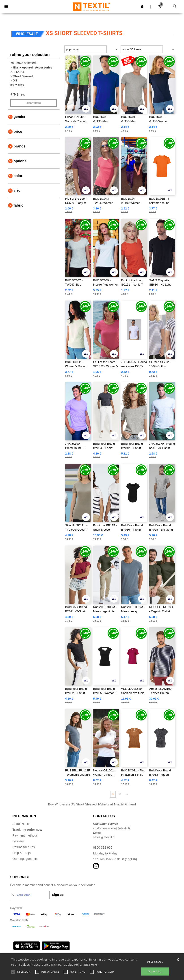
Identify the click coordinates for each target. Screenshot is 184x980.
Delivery (18, 841)
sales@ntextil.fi (104, 837)
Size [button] (17, 191)
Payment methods (25, 835)
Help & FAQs (22, 853)
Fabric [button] (19, 205)
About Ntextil (21, 824)
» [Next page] (127, 794)
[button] (142, 6)
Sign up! (58, 895)
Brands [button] (20, 146)
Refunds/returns (24, 847)
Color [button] (18, 176)
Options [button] (20, 161)
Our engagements (25, 859)
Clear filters (34, 103)
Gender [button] (20, 117)
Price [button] (18, 131)
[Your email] (30, 895)
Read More (91, 965)
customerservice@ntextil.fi (112, 828)
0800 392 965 (103, 848)
